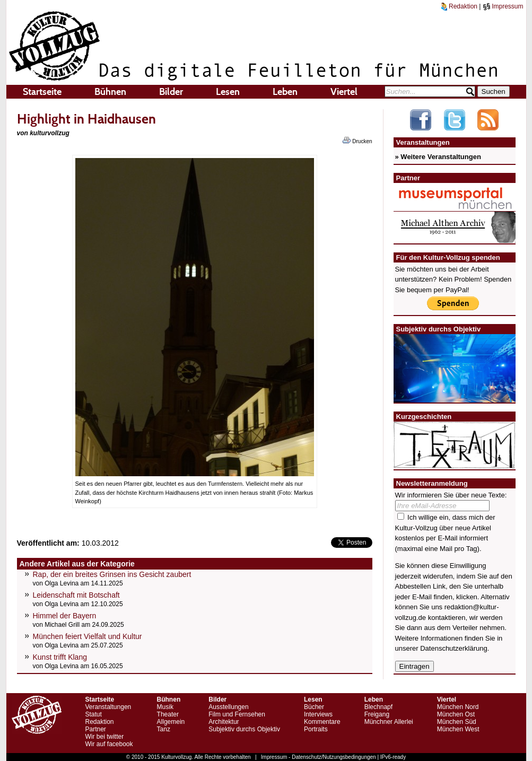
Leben (285, 92)
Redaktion (459, 6)
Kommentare (322, 722)
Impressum (503, 6)
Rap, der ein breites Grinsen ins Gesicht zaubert (112, 574)
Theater (168, 714)
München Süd (457, 722)
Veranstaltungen (108, 707)
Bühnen (110, 92)
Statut (94, 714)
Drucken (357, 141)
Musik (165, 707)
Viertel (344, 92)
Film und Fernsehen (237, 714)
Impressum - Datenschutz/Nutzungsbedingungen (319, 757)
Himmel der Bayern (65, 616)
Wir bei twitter (105, 737)
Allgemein (171, 722)
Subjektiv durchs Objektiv (244, 729)
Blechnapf (378, 707)
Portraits (316, 729)
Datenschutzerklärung (453, 648)
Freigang (377, 714)
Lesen (228, 92)
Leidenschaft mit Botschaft (76, 595)
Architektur (224, 722)
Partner (96, 729)
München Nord (458, 707)
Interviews (318, 714)
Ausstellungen (228, 707)
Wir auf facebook (109, 744)
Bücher (314, 707)
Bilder (171, 92)
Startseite (42, 92)
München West (458, 729)
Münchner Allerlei (389, 722)
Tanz (164, 729)
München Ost (456, 714)
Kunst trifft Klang (60, 657)
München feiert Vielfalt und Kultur (88, 636)
